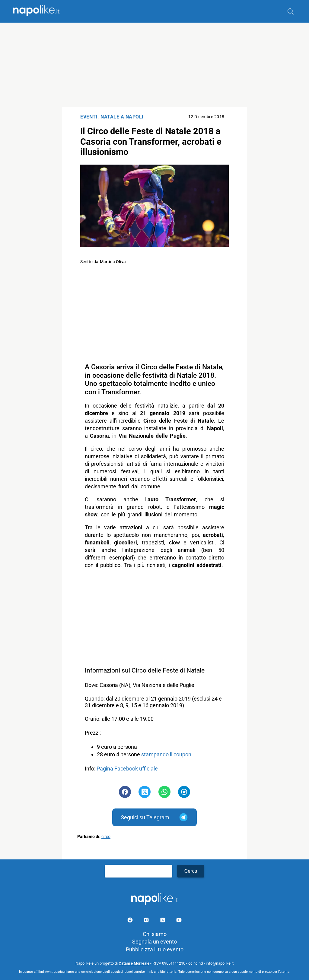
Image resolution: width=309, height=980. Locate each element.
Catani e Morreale (134, 963)
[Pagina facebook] (131, 921)
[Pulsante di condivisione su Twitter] (145, 792)
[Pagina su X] (163, 921)
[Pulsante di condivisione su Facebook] (125, 792)
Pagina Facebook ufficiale (127, 769)
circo (106, 837)
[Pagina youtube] (179, 921)
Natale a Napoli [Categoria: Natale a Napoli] (122, 117)
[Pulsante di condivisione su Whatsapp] (164, 792)
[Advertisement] (154, 65)
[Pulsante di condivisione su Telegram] (184, 792)
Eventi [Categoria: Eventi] (89, 117)
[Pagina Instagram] (147, 921)
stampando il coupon (166, 754)
